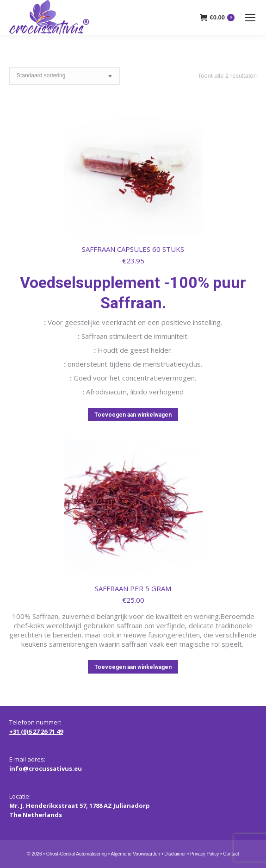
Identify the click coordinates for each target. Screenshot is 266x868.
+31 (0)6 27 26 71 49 (36, 731)
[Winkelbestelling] (65, 76)
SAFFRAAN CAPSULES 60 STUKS (133, 249)
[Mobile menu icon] (250, 18)
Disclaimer (175, 854)
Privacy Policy (204, 854)
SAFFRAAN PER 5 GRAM (133, 588)
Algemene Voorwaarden (135, 854)
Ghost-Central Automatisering (77, 854)
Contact (231, 854)
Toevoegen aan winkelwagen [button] (133, 415)
